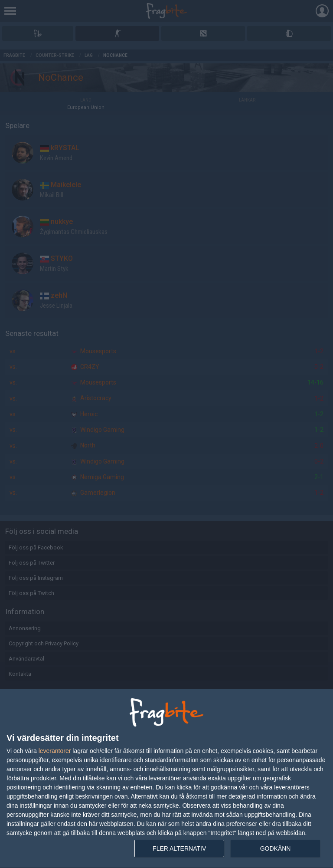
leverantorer (55, 751)
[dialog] (166, 779)
